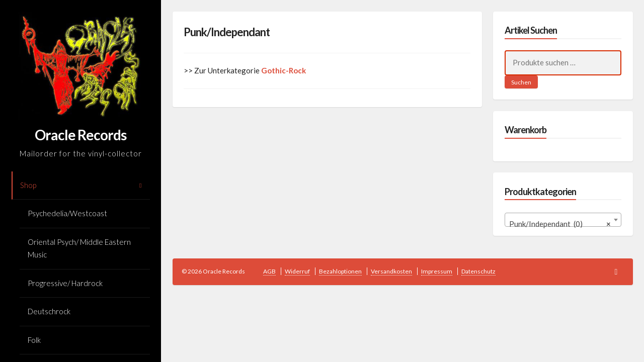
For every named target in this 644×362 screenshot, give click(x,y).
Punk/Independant (227, 32)
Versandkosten (391, 271)
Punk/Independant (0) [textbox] (560, 224)
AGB (269, 271)
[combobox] (563, 220)
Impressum (437, 271)
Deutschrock (49, 311)
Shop (28, 185)
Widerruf (297, 271)
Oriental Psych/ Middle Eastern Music (79, 248)
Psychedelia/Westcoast (67, 213)
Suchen (521, 82)
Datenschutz (478, 271)
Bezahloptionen (340, 271)
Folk (34, 340)
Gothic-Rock (284, 70)
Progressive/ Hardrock (65, 283)
